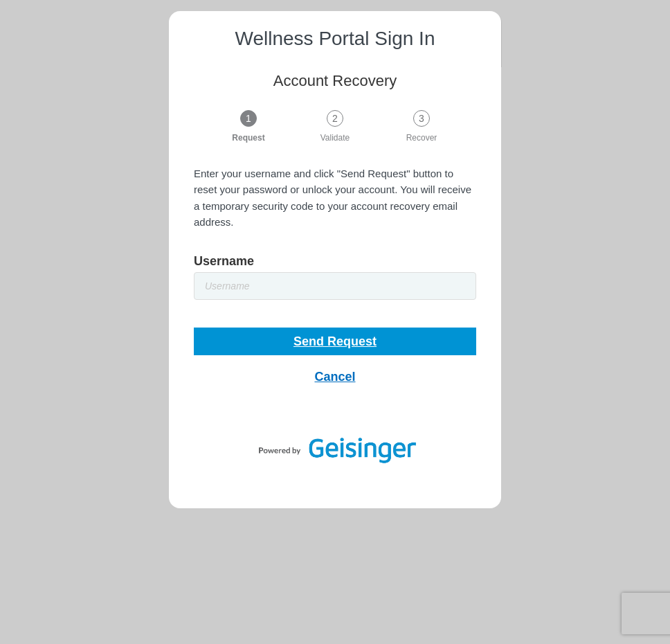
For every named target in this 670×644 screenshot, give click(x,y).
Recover (422, 137)
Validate (335, 137)
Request (248, 137)
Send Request (335, 341)
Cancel (335, 377)
